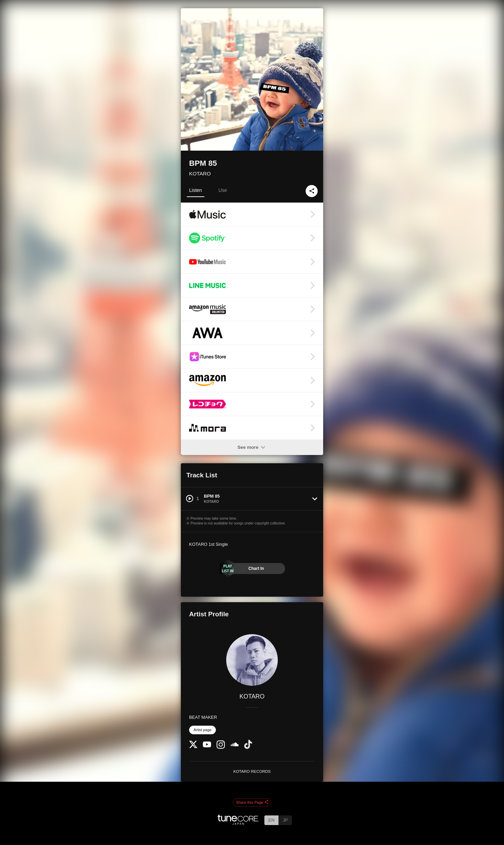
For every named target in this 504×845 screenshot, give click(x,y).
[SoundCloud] (234, 745)
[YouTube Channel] (207, 746)
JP (285, 820)
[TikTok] (248, 747)
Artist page (202, 730)
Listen (195, 190)
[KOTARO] (252, 660)
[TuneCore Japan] (238, 823)
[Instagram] (221, 747)
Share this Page (252, 803)
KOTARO (200, 174)
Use (223, 190)
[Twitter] (193, 746)
